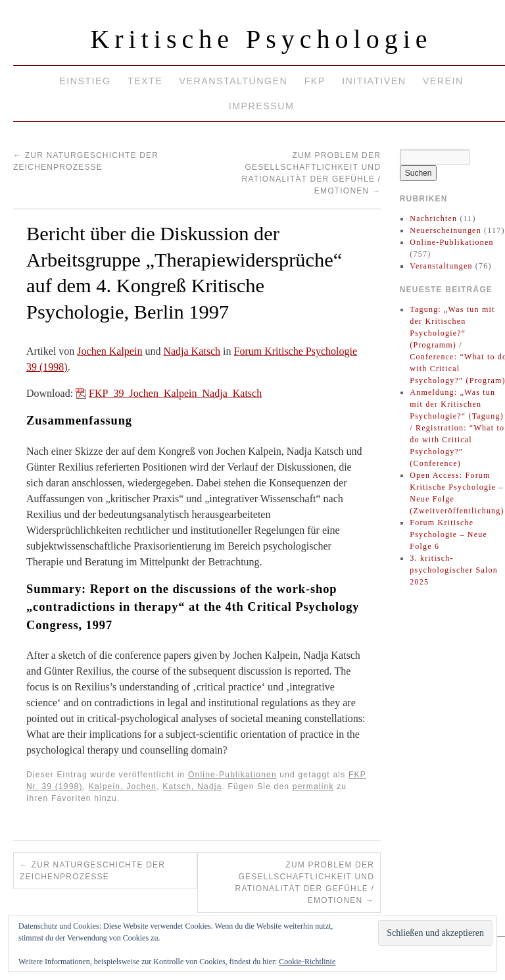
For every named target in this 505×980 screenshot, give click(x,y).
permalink (313, 787)
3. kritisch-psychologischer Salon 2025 (454, 570)
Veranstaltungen (234, 81)
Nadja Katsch (192, 351)
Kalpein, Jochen (123, 787)
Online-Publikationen (232, 775)
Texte (145, 81)
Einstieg (85, 81)
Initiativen (374, 81)
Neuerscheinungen (445, 230)
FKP (315, 81)
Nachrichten (433, 219)
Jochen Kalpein (109, 351)
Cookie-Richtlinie (307, 962)
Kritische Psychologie (261, 39)
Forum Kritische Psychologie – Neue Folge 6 (448, 534)
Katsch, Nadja (192, 787)
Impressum (261, 106)
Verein (443, 81)
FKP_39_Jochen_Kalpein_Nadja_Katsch (175, 393)
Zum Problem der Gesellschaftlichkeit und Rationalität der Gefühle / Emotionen (305, 883)
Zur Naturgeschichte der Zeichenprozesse (92, 871)
